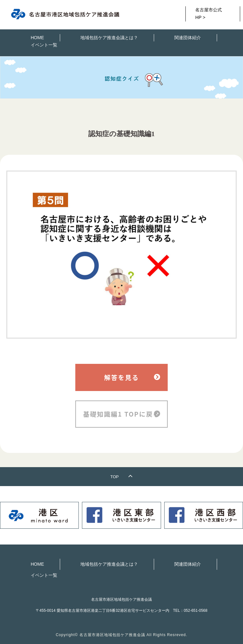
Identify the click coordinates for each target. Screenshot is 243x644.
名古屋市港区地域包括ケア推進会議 (112, 635)
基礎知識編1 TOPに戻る (122, 414)
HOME (37, 38)
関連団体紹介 (188, 38)
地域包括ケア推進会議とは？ (109, 38)
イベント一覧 (44, 45)
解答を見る (121, 377)
